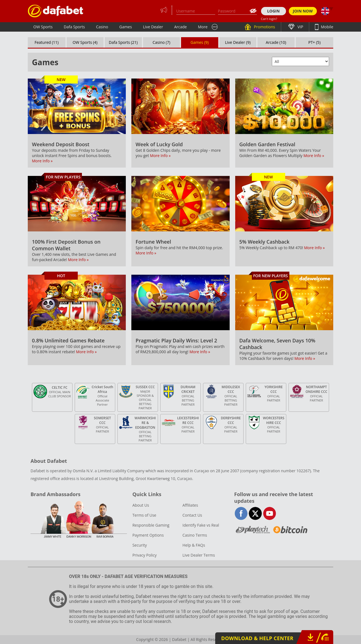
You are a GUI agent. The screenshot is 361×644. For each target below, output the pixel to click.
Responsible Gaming (151, 525)
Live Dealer (153, 27)
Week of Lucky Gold (159, 144)
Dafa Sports (74, 27)
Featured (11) (47, 42)
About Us (141, 505)
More (203, 27)
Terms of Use (144, 515)
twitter (255, 513)
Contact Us (192, 515)
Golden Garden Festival (267, 144)
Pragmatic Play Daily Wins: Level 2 (176, 340)
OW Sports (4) (85, 42)
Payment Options (148, 535)
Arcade (180, 27)
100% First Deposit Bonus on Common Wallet (66, 245)
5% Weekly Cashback (265, 242)
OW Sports (43, 27)
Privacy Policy (145, 555)
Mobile (327, 27)
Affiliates (190, 505)
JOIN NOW (303, 11)
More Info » (42, 161)
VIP (300, 27)
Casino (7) (161, 42)
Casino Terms (195, 535)
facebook (241, 513)
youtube (270, 513)
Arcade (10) (276, 42)
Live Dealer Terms (199, 555)
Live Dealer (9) (238, 42)
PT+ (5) (314, 42)
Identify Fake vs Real (201, 525)
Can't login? (269, 19)
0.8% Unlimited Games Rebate (68, 340)
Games (125, 27)
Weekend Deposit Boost (61, 144)
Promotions (264, 27)
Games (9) (200, 42)
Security (140, 545)
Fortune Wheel (153, 242)
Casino (102, 27)
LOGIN (273, 11)
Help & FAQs (194, 545)
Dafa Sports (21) (123, 42)
